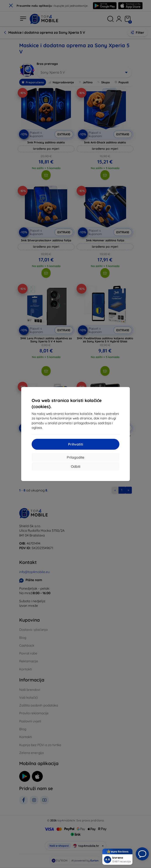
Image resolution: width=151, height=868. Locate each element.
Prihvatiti (76, 444)
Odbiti (76, 466)
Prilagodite (75, 457)
